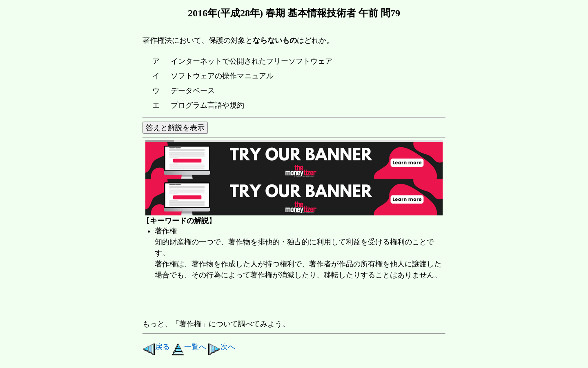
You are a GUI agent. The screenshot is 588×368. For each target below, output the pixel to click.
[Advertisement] (291, 300)
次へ (222, 347)
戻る (156, 347)
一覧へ (189, 347)
